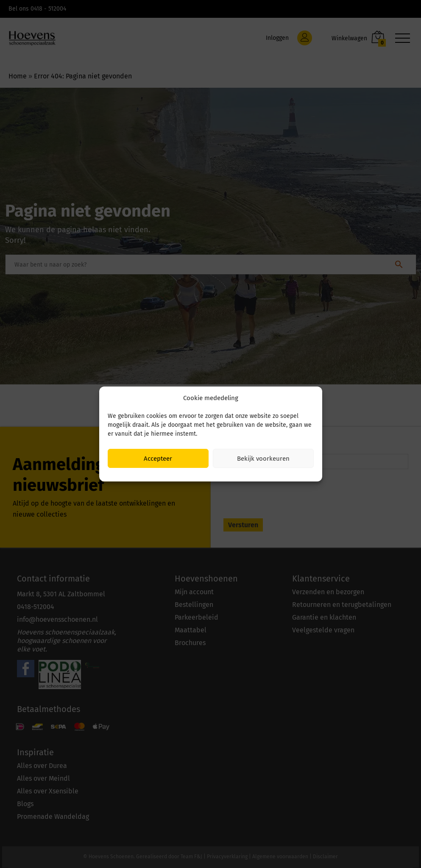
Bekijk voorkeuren (263, 459)
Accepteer (158, 459)
